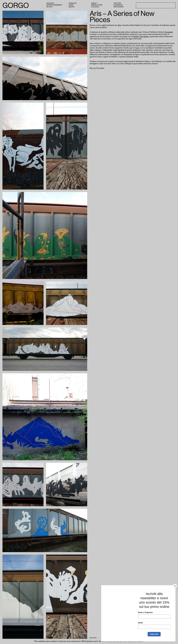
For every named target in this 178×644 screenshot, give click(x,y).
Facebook (118, 5)
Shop (71, 5)
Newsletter (97, 5)
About (94, 3)
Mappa (72, 7)
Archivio (50, 3)
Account (95, 7)
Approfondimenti (54, 5)
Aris (119, 25)
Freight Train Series (141, 37)
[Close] (175, 586)
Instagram (119, 7)
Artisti (50, 7)
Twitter (117, 3)
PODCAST (73, 3)
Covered (169, 32)
